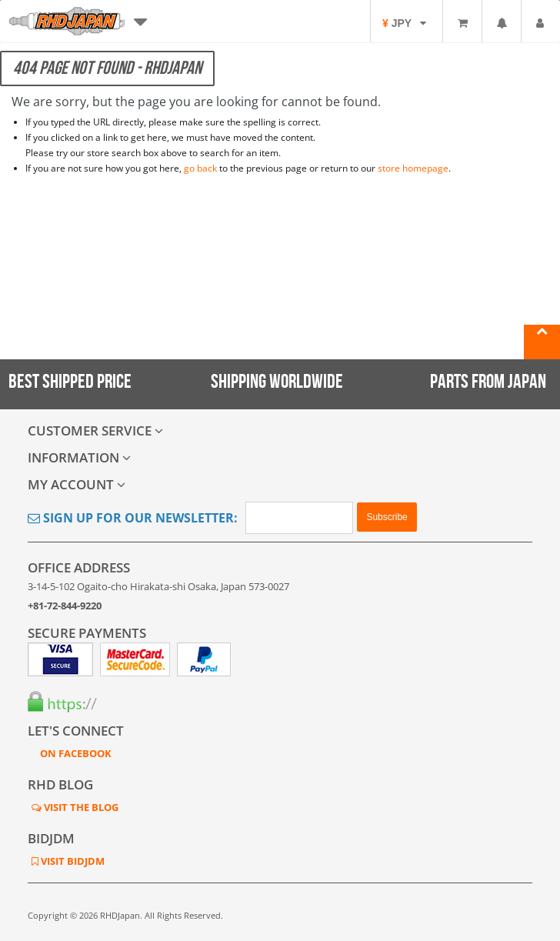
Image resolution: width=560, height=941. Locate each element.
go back (200, 168)
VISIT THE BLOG (80, 807)
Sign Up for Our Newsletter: (133, 518)
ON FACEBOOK (75, 753)
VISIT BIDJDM (72, 861)
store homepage (413, 168)
